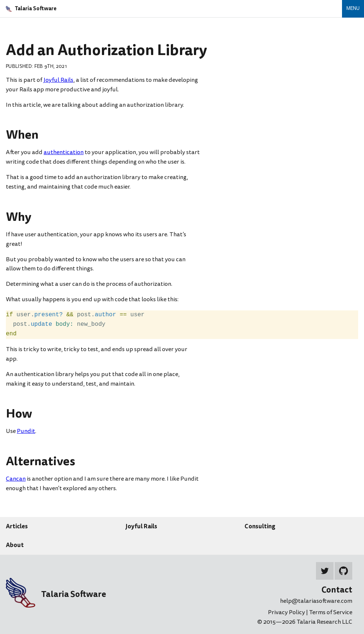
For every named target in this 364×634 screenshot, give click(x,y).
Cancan (16, 479)
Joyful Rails (58, 80)
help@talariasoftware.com (316, 601)
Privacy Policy (287, 612)
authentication (64, 152)
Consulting (260, 526)
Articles (17, 526)
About (15, 545)
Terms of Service (331, 612)
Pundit (26, 431)
